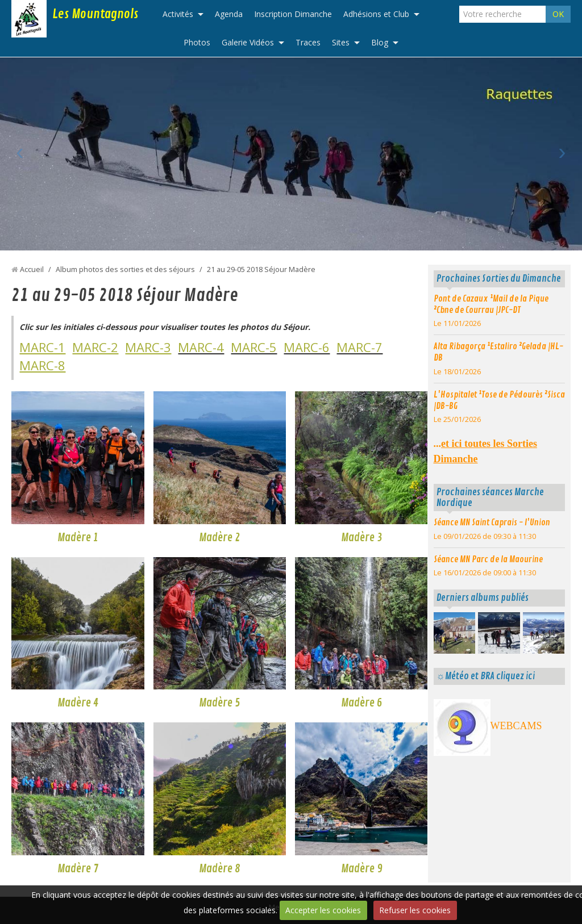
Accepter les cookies (323, 910)
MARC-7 (359, 347)
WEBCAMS (516, 726)
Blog (380, 42)
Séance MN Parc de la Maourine (488, 559)
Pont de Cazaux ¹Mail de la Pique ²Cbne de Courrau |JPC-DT (491, 304)
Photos (197, 42)
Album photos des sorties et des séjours (125, 269)
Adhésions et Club (376, 14)
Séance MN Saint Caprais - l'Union (492, 522)
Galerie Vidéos (248, 42)
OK (558, 14)
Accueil (32, 269)
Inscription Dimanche (293, 14)
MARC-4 (201, 347)
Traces (308, 42)
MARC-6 (307, 347)
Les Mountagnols (95, 14)
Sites (341, 42)
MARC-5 (254, 347)
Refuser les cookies (415, 910)
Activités (178, 14)
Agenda (229, 14)
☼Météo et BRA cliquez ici (486, 676)
